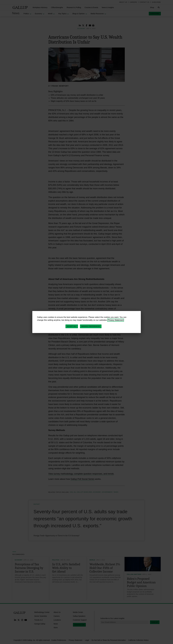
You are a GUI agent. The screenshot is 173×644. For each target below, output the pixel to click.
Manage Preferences (91, 326)
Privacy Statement (116, 320)
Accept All (72, 326)
